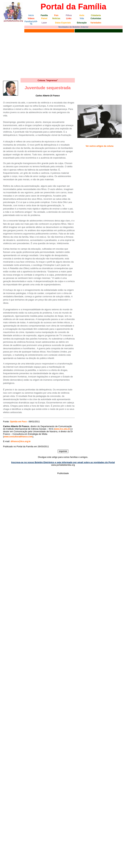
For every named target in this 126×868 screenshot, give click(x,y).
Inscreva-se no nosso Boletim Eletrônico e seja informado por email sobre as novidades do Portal (63, 462)
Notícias (56, 18)
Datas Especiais (63, 23)
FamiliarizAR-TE (31, 23)
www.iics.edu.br (62, 429)
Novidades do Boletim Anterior (73, 27)
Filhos (69, 15)
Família (44, 15)
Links (69, 18)
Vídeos (31, 18)
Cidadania (96, 15)
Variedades (96, 23)
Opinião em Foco (19, 422)
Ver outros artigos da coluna (99, 146)
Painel (44, 18)
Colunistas (96, 18)
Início (31, 15)
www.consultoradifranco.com (18, 437)
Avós (82, 15)
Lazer (44, 23)
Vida (82, 18)
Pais (56, 15)
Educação (82, 23)
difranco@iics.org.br (21, 441)
